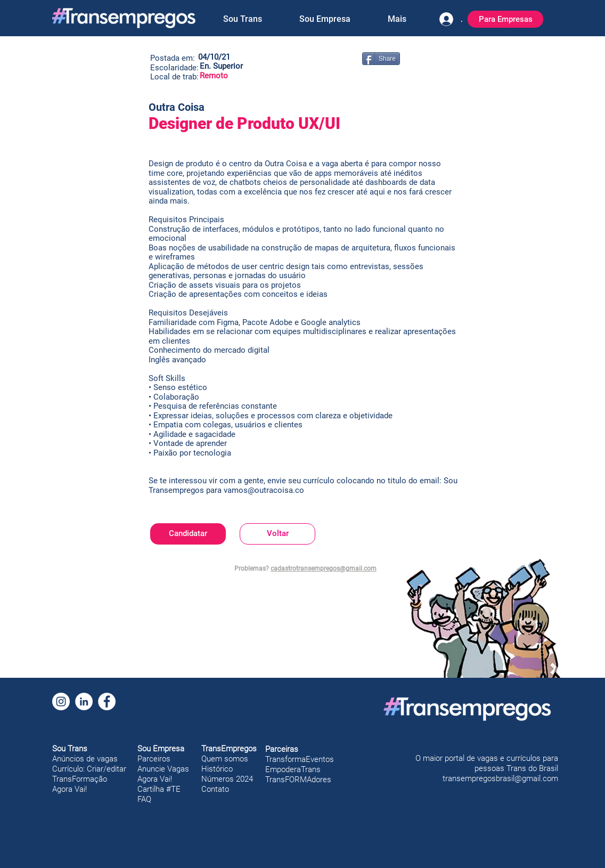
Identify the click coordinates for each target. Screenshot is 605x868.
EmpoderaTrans (293, 769)
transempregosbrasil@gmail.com (500, 778)
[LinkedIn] (84, 701)
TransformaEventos (300, 759)
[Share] (381, 59)
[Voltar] (277, 534)
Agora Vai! (70, 789)
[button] (242, 19)
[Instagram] (61, 701)
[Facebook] (107, 701)
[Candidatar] (188, 534)
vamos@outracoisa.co (264, 490)
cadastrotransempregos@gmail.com (324, 569)
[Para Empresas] (505, 19)
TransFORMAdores (298, 780)
